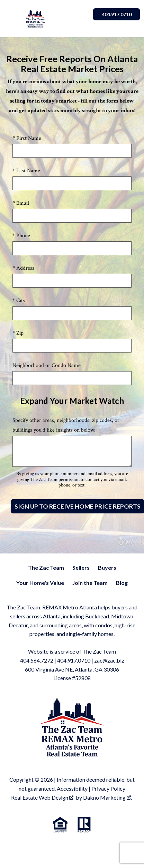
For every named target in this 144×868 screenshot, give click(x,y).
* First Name (27, 138)
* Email (21, 203)
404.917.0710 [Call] (116, 14)
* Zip (18, 333)
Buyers (107, 567)
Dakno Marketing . (107, 797)
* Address (23, 268)
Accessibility (72, 788)
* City (19, 301)
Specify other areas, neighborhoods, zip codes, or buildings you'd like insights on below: (66, 425)
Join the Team (90, 583)
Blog (122, 583)
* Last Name (26, 171)
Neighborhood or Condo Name (47, 365)
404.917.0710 (74, 660)
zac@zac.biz (109, 660)
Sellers (81, 567)
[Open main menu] (12, 19)
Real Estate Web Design (42, 797)
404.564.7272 (37, 660)
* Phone (21, 236)
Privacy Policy (108, 788)
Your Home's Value (40, 583)
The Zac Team (46, 567)
